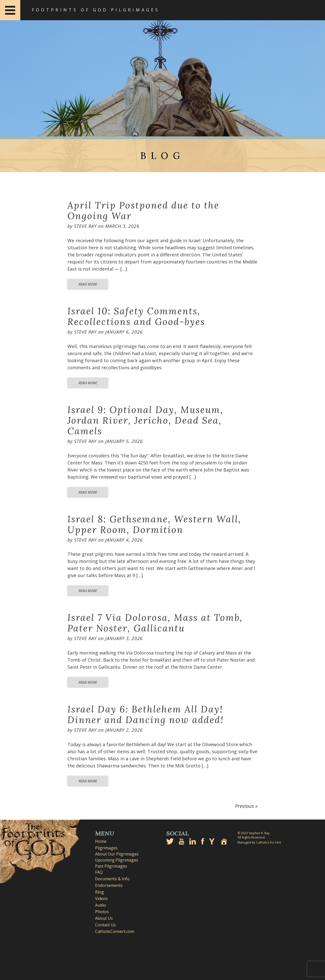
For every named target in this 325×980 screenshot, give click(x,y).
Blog (100, 892)
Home (101, 841)
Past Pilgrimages (111, 866)
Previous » (246, 806)
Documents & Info (112, 879)
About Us (104, 918)
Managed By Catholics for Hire (259, 842)
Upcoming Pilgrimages (117, 860)
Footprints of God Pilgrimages (96, 10)
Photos (102, 912)
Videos (101, 899)
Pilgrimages (106, 848)
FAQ (99, 872)
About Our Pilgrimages (117, 854)
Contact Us (105, 925)
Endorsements (109, 885)
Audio (101, 905)
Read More (88, 284)
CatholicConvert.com (115, 931)
